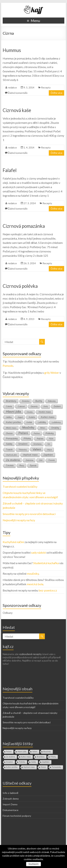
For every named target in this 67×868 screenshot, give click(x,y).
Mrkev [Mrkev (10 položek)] (43, 428)
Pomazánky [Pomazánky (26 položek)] (12, 439)
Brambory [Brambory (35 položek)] (11, 401)
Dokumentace (11, 810)
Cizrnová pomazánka (24, 226)
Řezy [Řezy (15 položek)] (22, 466)
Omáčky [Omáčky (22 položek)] (55, 428)
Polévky (22, 762)
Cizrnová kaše (17, 110)
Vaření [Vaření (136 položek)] (37, 449)
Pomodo (8, 366)
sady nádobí (39, 552)
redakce (12, 87)
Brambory (41, 757)
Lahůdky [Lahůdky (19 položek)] (42, 422)
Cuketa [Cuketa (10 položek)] (9, 406)
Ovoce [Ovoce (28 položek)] (9, 433)
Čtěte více (56, 93)
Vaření (35, 752)
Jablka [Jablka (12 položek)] (9, 417)
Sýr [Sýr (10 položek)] (49, 444)
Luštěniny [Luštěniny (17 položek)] (56, 422)
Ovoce (43, 767)
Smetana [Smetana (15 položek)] (37, 444)
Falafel (10, 170)
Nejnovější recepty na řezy (19, 520)
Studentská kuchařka (46, 563)
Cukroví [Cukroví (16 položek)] (21, 406)
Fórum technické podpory (17, 816)
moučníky (33, 574)
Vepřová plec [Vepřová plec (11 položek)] (12, 455)
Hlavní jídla (22, 752)
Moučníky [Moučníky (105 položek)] (28, 428)
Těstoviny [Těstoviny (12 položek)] (23, 450)
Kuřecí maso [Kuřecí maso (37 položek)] (48, 417)
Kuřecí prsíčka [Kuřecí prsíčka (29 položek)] (13, 422)
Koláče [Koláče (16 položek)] (32, 417)
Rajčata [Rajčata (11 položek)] (40, 439)
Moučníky (47, 752)
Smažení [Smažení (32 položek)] (23, 444)
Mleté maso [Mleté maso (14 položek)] (11, 428)
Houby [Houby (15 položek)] (30, 412)
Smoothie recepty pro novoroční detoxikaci (29, 514)
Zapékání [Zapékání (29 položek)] (48, 455)
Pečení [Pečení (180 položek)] (23, 433)
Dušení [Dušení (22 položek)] (57, 406)
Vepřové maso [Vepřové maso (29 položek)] (30, 455)
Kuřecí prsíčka (12, 767)
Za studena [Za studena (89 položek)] (13, 460)
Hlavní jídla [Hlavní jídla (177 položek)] (14, 412)
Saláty (34, 762)
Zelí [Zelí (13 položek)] (41, 460)
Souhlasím (33, 864)
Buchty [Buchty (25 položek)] (39, 401)
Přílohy (53, 757)
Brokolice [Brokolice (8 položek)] (26, 401)
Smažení (10, 762)
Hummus (12, 50)
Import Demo (10, 804)
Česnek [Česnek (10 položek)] (52, 460)
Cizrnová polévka (20, 286)
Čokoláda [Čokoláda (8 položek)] (10, 466)
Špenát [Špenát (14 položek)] (33, 466)
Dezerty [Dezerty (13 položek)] (34, 406)
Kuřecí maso (26, 757)
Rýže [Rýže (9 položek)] (51, 439)
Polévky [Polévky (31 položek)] (50, 433)
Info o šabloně (11, 793)
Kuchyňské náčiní (13, 542)
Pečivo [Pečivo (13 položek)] (37, 433)
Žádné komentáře (18, 93)
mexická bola (35, 584)
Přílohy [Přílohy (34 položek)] (27, 438)
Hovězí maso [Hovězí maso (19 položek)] (45, 412)
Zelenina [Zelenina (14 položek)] (29, 460)
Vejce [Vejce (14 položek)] (49, 450)
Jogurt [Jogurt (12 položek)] (20, 417)
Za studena (11, 757)
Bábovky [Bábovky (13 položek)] (52, 401)
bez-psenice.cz (48, 590)
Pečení (9, 752)
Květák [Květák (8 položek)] (29, 422)
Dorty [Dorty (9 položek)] (46, 406)
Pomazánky (56, 767)
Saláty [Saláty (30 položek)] (9, 444)
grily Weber (52, 373)
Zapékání (46, 762)
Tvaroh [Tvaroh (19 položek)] (9, 450)
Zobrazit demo (11, 799)
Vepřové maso (29, 767)
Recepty (46, 87)
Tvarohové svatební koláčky (20, 487)
